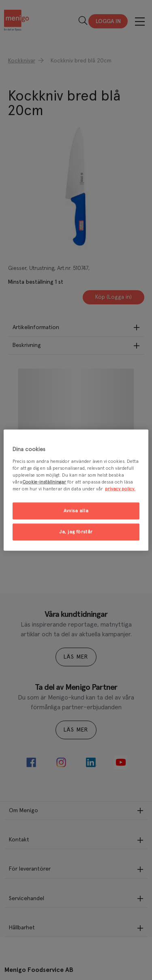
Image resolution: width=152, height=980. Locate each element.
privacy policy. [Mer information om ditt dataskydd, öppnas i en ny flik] (120, 489)
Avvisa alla (76, 511)
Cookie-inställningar (44, 482)
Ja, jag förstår (76, 532)
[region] (76, 490)
